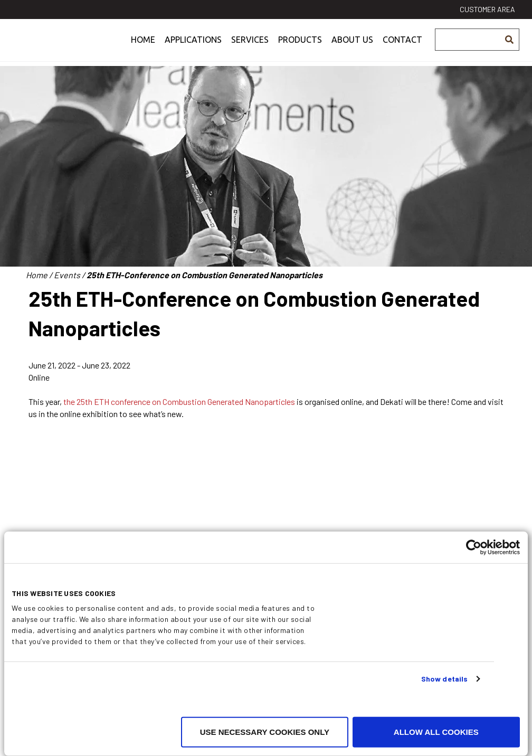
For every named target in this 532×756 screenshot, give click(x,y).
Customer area (487, 9)
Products (300, 46)
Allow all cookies (436, 732)
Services (250, 46)
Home (143, 46)
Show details (444, 679)
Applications (193, 46)
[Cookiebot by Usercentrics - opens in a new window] (474, 547)
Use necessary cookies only (265, 732)
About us (352, 46)
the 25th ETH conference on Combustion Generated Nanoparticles (178, 401)
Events (67, 275)
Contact (402, 46)
